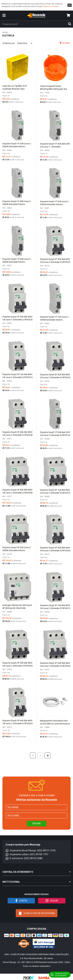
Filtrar (65, 43)
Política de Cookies (51, 6)
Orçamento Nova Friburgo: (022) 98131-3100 (31, 850)
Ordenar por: (9, 43)
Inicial (5, 32)
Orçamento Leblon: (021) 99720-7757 (27, 854)
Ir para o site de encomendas (37, 913)
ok (70, 5)
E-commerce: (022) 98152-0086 (24, 858)
